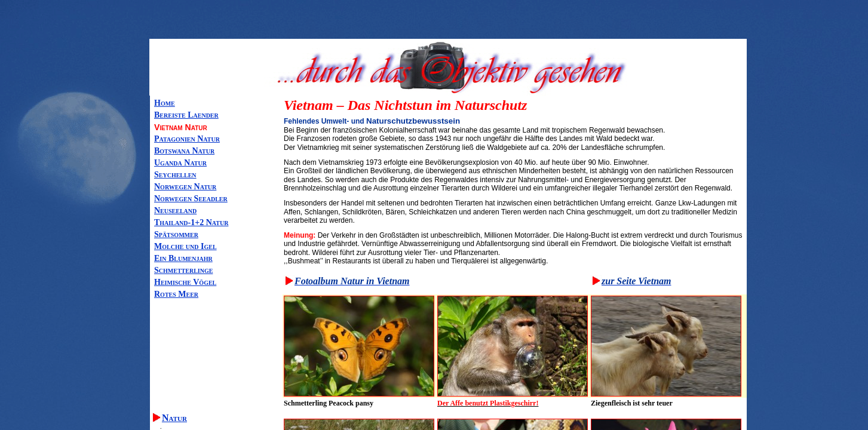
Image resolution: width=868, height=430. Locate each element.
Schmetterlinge (183, 270)
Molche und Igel (185, 246)
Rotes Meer (176, 294)
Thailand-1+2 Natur (191, 222)
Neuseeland (175, 211)
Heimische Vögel (185, 282)
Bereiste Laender (186, 115)
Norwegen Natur (185, 187)
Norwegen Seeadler (191, 199)
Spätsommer (176, 234)
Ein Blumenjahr (183, 258)
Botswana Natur (184, 151)
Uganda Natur (180, 163)
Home (165, 103)
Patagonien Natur (187, 139)
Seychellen (175, 175)
